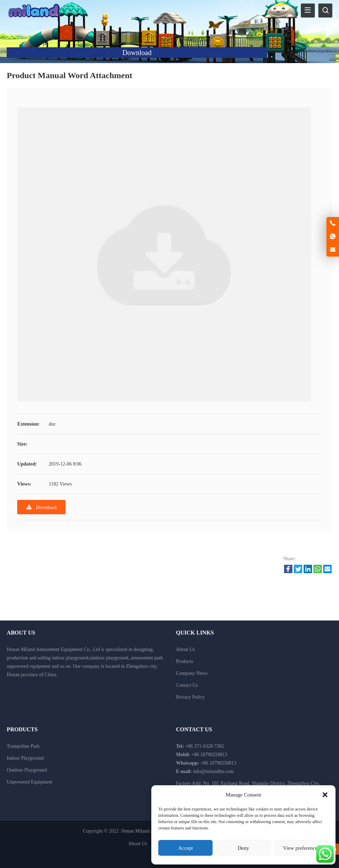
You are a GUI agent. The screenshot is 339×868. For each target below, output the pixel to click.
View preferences (301, 848)
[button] (325, 795)
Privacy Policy (191, 697)
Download (41, 507)
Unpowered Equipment (29, 782)
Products (185, 661)
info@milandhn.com (213, 771)
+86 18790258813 (218, 763)
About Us (186, 649)
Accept (185, 848)
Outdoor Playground (27, 770)
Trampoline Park (23, 746)
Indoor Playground (25, 758)
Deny (244, 848)
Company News (192, 673)
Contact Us (187, 685)
